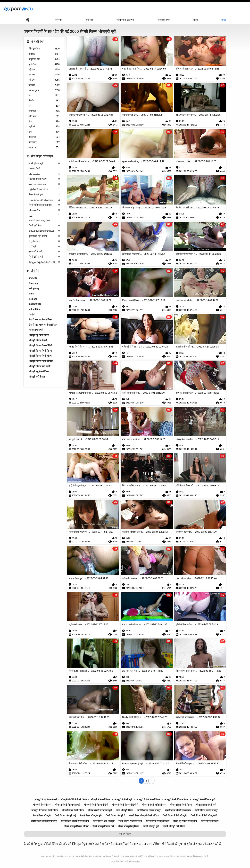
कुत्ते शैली (44, 64)
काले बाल (44, 142)
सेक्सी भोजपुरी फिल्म (210, 821)
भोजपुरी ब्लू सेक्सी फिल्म (39, 371)
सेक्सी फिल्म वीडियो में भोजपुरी (44, 821)
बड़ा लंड (44, 85)
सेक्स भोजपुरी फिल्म (124, 810)
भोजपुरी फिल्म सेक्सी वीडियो (41, 361)
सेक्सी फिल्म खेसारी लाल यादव (178, 810)
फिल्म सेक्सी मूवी (44, 195)
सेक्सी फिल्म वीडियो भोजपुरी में (204, 816)
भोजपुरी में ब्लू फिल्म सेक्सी (46, 799)
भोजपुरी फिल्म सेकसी (38, 340)
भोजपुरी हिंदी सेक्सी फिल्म (181, 805)
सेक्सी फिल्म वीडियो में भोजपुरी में (75, 821)
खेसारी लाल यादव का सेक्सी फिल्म (43, 325)
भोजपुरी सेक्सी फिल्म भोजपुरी (67, 805)
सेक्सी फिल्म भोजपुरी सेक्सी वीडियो (144, 816)
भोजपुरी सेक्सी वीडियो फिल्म (154, 805)
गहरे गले (44, 127)
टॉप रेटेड (89, 20)
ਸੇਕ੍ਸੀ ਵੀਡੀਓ (44, 241)
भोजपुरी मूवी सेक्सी (37, 377)
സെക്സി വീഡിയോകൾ (44, 231)
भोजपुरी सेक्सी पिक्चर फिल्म (176, 799)
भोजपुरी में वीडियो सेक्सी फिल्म (74, 799)
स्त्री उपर (44, 80)
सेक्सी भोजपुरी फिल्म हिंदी (103, 826)
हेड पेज (28, 20)
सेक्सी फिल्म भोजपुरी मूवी (91, 816)
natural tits (34, 309)
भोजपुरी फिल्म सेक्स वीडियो (40, 346)
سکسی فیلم (44, 174)
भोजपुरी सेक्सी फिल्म (44, 179)
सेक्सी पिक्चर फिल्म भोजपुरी (149, 810)
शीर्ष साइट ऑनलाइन (42, 156)
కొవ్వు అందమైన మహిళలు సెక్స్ (44, 262)
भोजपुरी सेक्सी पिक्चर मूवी (204, 799)
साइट (196, 20)
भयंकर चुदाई (44, 90)
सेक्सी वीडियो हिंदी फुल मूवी (44, 205)
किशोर (44, 101)
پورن (44, 215)
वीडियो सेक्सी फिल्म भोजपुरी (100, 810)
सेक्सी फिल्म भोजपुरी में (115, 816)
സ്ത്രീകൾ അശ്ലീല (44, 189)
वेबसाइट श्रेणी (164, 20)
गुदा (44, 132)
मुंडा (44, 122)
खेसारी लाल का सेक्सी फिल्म (40, 320)
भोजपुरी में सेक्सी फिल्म (100, 799)
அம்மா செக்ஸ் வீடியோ (44, 200)
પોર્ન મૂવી (44, 247)
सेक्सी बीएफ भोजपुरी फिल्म (157, 821)
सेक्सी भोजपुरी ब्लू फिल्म (129, 826)
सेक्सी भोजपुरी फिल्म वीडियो (76, 826)
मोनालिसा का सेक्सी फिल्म (73, 810)
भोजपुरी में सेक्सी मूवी (123, 799)
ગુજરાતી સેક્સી (44, 252)
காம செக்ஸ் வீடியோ (44, 221)
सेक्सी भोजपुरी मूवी (151, 826)
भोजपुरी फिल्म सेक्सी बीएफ (40, 356)
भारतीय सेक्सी (44, 169)
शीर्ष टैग (35, 271)
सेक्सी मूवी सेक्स (44, 226)
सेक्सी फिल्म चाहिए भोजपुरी (206, 810)
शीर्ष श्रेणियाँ (37, 42)
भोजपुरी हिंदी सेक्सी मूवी (206, 805)
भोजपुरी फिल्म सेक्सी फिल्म (40, 351)
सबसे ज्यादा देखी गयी (125, 20)
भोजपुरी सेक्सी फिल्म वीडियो (96, 805)
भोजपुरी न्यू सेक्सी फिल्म (39, 335)
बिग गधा (44, 111)
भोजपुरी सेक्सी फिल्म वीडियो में (125, 805)
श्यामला (44, 75)
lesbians (33, 299)
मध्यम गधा (44, 147)
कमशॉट (44, 54)
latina (31, 294)
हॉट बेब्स (44, 137)
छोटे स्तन (44, 116)
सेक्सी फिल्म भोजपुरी (42, 816)
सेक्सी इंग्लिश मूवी (44, 163)
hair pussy (34, 288)
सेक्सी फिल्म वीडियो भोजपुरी (175, 816)
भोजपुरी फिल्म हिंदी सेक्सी (40, 366)
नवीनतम (58, 20)
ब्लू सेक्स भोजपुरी (36, 330)
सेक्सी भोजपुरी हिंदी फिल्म (174, 826)
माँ (44, 106)
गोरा (44, 96)
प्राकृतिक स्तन (44, 59)
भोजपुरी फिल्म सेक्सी (117, 862)
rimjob (32, 314)
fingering (33, 283)
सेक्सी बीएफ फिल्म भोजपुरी (130, 821)
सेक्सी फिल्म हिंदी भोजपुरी (104, 821)
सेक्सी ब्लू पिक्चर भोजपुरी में (185, 821)
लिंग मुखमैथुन (44, 49)
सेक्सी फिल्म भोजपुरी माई (65, 816)
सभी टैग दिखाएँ (125, 834)
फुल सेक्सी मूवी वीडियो (44, 236)
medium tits (35, 304)
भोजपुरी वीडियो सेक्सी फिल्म (148, 799)
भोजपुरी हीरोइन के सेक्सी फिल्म (45, 810)
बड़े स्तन (44, 70)
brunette (33, 278)
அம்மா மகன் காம (44, 184)
